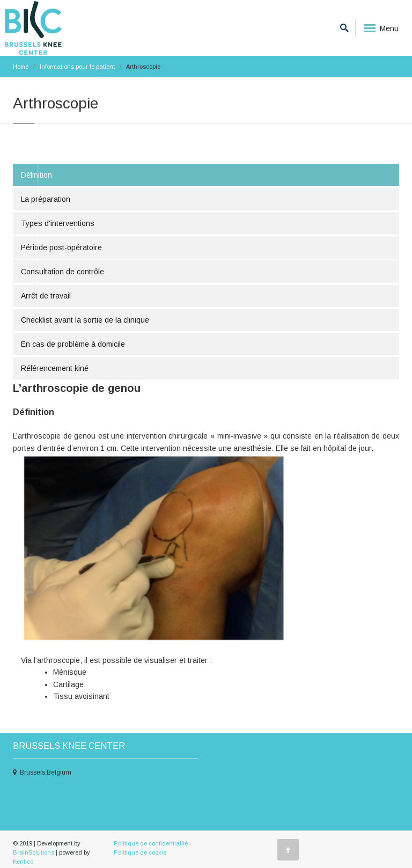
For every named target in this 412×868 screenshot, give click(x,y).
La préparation (46, 199)
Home (21, 67)
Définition (36, 175)
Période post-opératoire (61, 247)
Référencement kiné (55, 368)
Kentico (23, 862)
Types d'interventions (58, 223)
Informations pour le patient (77, 67)
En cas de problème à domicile (73, 344)
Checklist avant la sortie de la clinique (85, 320)
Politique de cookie (140, 852)
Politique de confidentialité (151, 843)
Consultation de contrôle (62, 272)
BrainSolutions (34, 852)
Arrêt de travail (46, 296)
